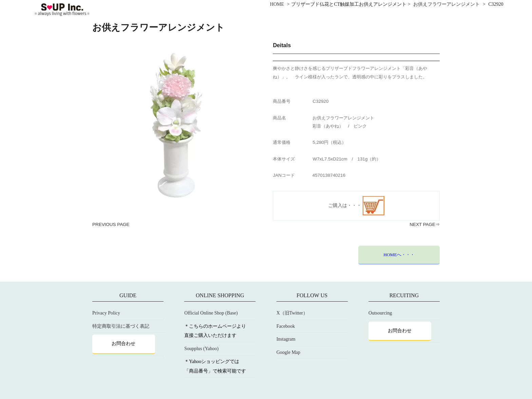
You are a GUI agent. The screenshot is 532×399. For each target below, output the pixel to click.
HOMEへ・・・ (399, 255)
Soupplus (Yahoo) (201, 349)
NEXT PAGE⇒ (425, 224)
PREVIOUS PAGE (111, 224)
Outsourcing (380, 313)
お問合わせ (123, 344)
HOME (277, 4)
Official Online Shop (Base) (211, 313)
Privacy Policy (106, 313)
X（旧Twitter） (292, 313)
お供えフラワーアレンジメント (446, 4)
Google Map (288, 352)
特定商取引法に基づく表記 (121, 326)
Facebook (286, 326)
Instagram (286, 339)
